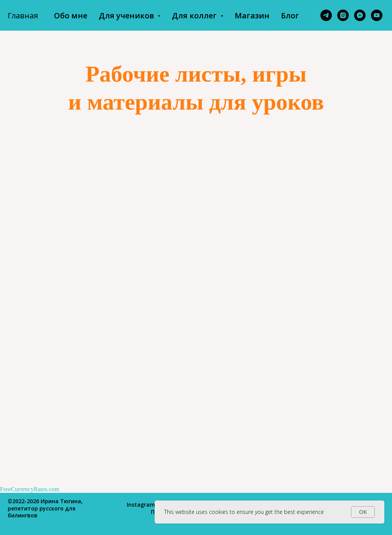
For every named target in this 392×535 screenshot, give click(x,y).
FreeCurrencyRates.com (30, 489)
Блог (290, 16)
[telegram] (326, 15)
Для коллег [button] (195, 16)
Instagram (141, 505)
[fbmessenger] (360, 15)
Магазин (252, 16)
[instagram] (343, 15)
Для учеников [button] (127, 16)
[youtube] (377, 15)
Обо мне (71, 16)
